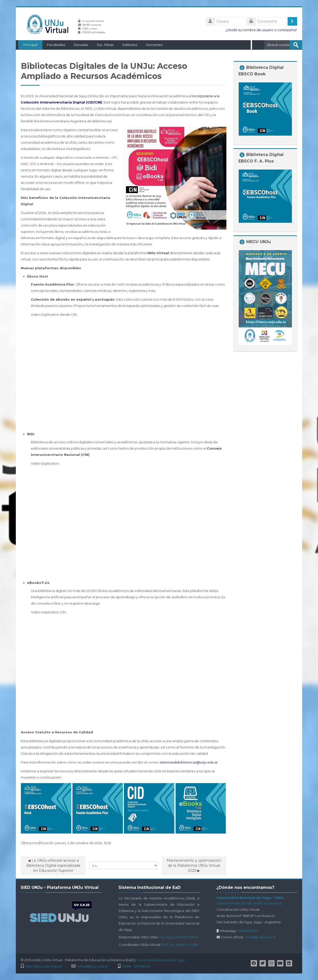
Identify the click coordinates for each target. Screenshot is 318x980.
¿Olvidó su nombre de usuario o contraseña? (261, 30)
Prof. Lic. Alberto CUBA (180, 944)
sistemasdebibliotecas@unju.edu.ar (189, 762)
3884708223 (248, 931)
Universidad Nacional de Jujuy (161, 960)
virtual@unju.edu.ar (260, 937)
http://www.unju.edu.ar (44, 966)
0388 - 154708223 (136, 966)
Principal (28, 45)
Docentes (152, 45)
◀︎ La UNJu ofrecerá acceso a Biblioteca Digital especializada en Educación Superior (53, 865)
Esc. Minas (103, 45)
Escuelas (79, 45)
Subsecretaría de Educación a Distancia (249, 903)
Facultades (53, 45)
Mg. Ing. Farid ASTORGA (179, 937)
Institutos (127, 45)
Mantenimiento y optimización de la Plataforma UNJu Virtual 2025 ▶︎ (194, 865)
